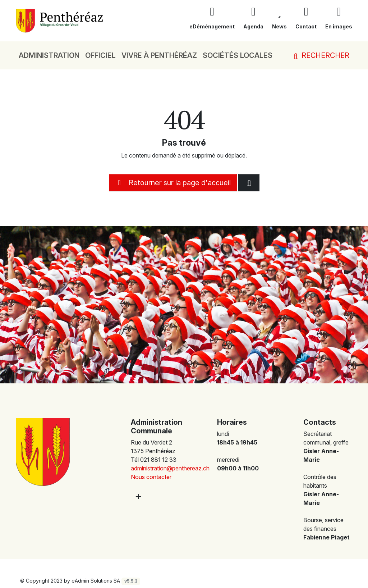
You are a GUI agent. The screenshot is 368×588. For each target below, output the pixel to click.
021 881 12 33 (158, 460)
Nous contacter (151, 477)
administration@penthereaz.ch (170, 468)
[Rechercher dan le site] (249, 183)
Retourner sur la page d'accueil (173, 183)
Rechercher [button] (320, 55)
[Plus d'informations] (138, 496)
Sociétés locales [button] (238, 55)
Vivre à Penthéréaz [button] (159, 55)
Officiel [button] (100, 55)
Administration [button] (49, 55)
